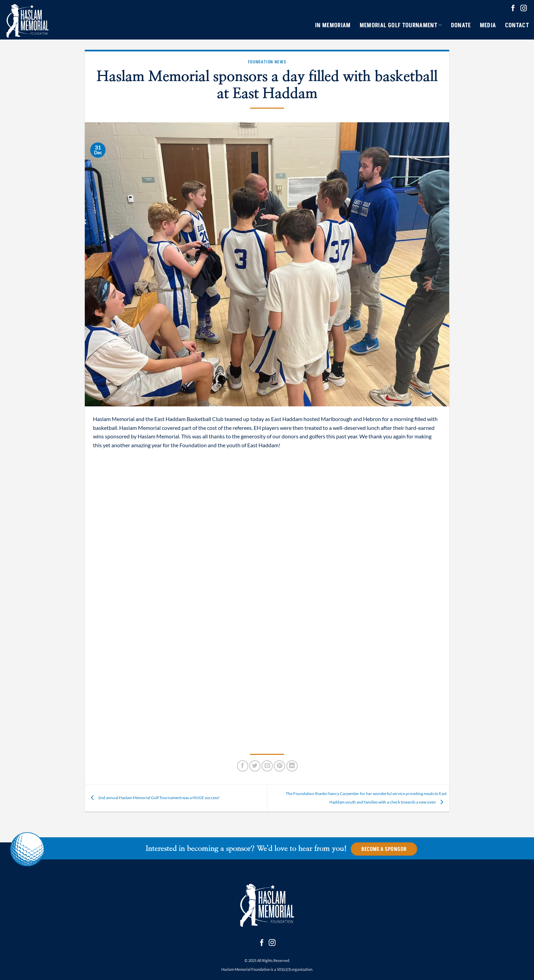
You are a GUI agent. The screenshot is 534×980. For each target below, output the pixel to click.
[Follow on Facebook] (513, 9)
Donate (461, 25)
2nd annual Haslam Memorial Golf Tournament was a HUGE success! (154, 798)
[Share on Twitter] (255, 766)
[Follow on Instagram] (524, 9)
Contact (517, 25)
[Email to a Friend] (267, 766)
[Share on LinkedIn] (292, 766)
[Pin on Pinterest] (279, 766)
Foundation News (267, 62)
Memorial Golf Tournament (401, 25)
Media (488, 25)
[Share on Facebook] (243, 766)
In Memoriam (333, 25)
